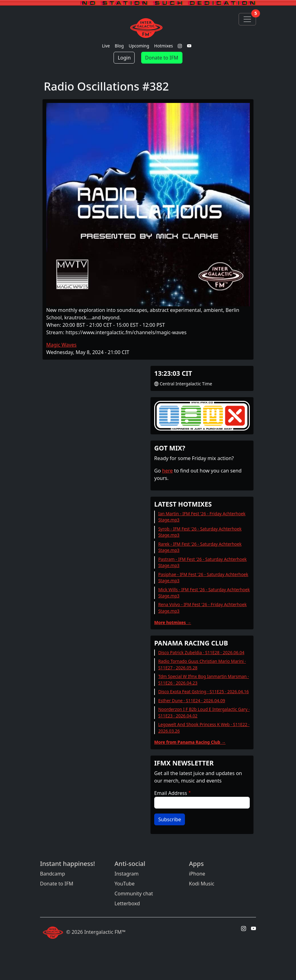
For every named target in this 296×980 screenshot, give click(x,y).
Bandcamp (53, 874)
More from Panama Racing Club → (190, 742)
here (168, 471)
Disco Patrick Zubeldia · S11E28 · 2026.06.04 (201, 652)
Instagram (127, 874)
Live (106, 46)
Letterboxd (127, 903)
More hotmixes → (173, 622)
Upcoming (139, 46)
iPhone (197, 874)
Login (124, 58)
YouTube (125, 884)
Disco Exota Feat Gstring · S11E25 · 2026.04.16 (204, 692)
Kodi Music (202, 884)
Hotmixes (164, 46)
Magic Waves (61, 345)
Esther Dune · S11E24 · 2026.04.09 (192, 701)
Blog (119, 46)
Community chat (134, 894)
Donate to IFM (162, 58)
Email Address (171, 793)
